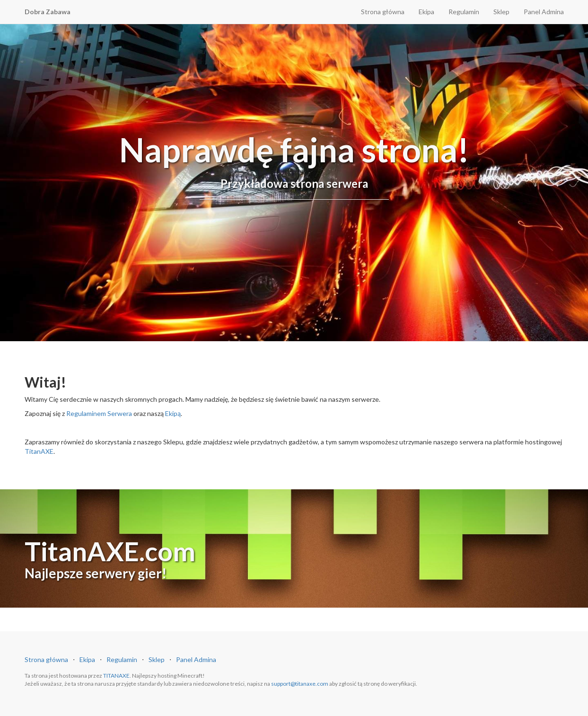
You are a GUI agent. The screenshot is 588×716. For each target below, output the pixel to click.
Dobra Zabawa (48, 12)
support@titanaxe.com (300, 684)
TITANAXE (116, 676)
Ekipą (173, 413)
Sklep (501, 12)
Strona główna (383, 12)
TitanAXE (39, 451)
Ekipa (426, 12)
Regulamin (464, 12)
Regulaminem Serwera (99, 413)
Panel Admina (544, 12)
